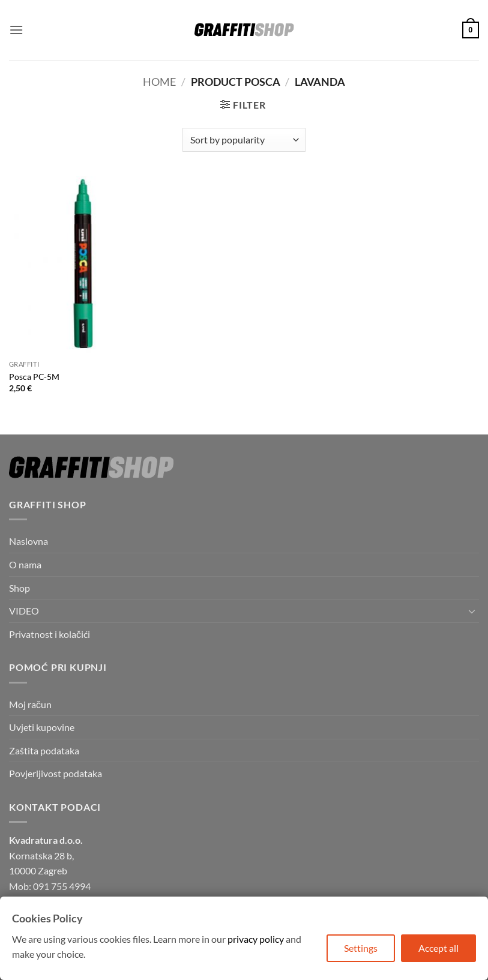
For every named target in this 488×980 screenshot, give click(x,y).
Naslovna (29, 541)
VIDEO (24, 611)
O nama (25, 564)
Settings (361, 948)
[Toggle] (472, 611)
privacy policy (256, 939)
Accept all (438, 948)
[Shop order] (244, 140)
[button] (16, 30)
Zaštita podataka (44, 750)
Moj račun (30, 704)
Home (159, 82)
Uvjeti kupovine (42, 727)
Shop (20, 588)
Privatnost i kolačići (50, 634)
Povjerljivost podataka (56, 773)
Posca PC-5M (34, 377)
